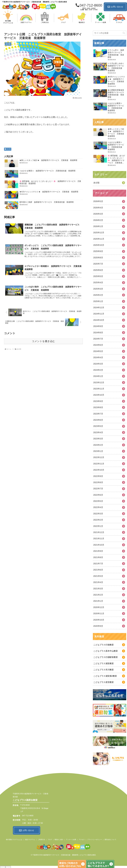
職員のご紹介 (59, 839)
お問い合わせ (115, 7)
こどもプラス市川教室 (103, 670)
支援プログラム (30, 839)
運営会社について (110, 839)
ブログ (50, 839)
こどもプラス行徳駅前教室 (106, 657)
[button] (124, 33)
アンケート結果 (71, 839)
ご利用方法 (41, 839)
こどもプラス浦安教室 (103, 663)
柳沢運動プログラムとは (14, 839)
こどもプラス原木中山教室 (106, 651)
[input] (110, 33)
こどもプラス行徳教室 (103, 645)
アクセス (82, 839)
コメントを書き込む (43, 341)
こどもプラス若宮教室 (103, 682)
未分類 (8, 149)
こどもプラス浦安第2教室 (105, 676)
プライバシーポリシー (95, 839)
